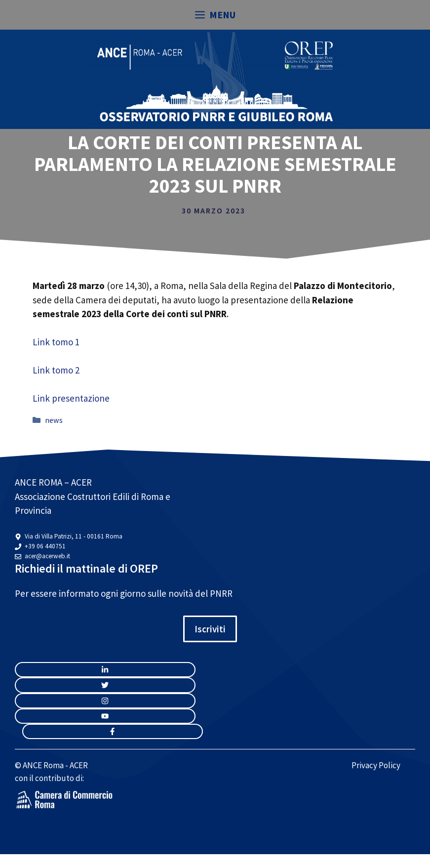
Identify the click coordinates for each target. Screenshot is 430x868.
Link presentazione (71, 398)
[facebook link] (113, 731)
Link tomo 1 (56, 342)
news (54, 420)
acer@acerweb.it (47, 556)
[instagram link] (105, 670)
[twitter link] (105, 685)
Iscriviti (210, 629)
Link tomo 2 (56, 370)
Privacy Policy (376, 765)
